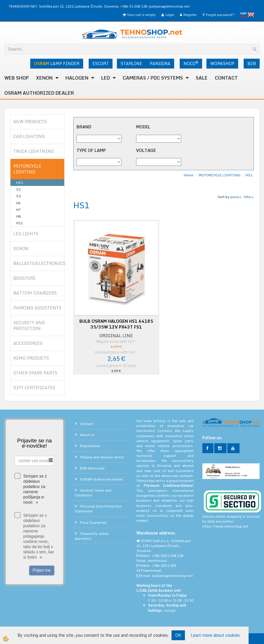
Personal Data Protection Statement (98, 509)
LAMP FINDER (57, 63)
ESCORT (101, 63)
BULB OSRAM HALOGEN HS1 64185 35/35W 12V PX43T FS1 (116, 324)
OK (178, 635)
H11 (19, 223)
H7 (18, 210)
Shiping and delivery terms (102, 457)
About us (87, 435)
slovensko (243, 15)
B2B (252, 63)
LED (106, 78)
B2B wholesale (92, 468)
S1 (18, 189)
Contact (226, 78)
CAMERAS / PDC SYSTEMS (153, 78)
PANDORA (160, 63)
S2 (18, 196)
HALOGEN (77, 78)
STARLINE (131, 63)
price (236, 197)
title (249, 197)
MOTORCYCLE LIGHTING (220, 175)
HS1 (20, 183)
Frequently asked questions (92, 536)
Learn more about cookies (215, 635)
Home (189, 175)
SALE (202, 78)
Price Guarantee (93, 522)
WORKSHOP (222, 63)
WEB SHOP (17, 78)
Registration (90, 446)
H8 (18, 216)
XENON (44, 78)
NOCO (191, 63)
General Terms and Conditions (93, 493)
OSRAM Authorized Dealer (39, 93)
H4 (18, 203)
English (251, 15)
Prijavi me (42, 570)
